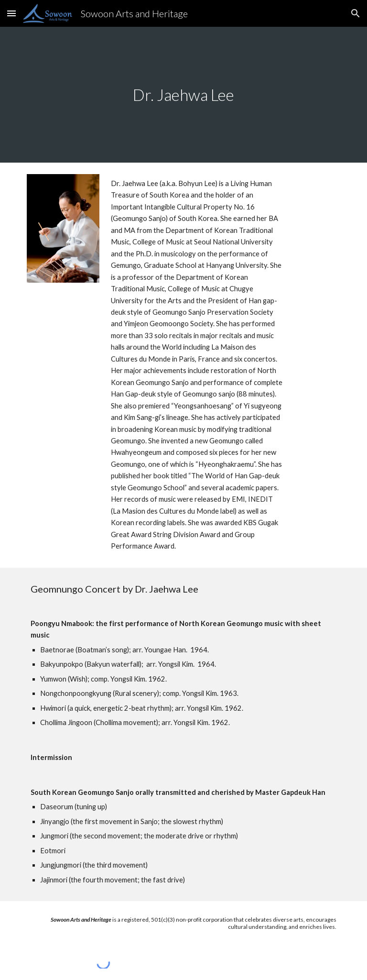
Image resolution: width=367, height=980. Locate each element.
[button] (11, 13)
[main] (183, 95)
